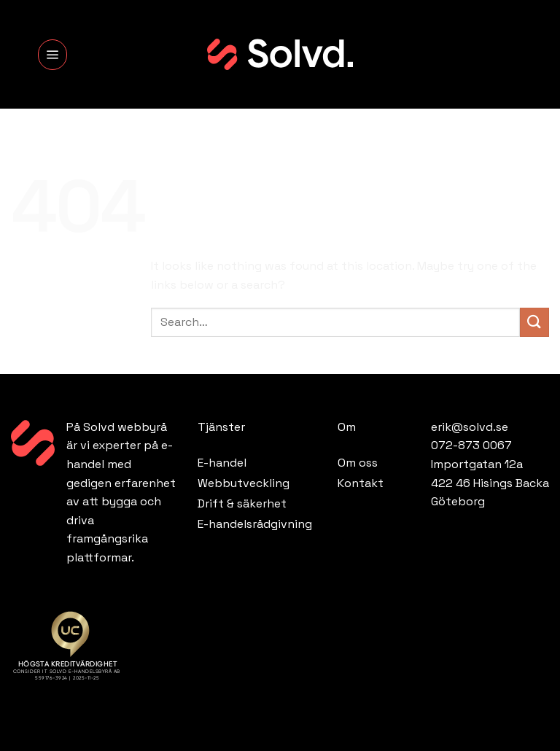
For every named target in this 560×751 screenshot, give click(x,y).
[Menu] (52, 55)
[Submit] (534, 322)
